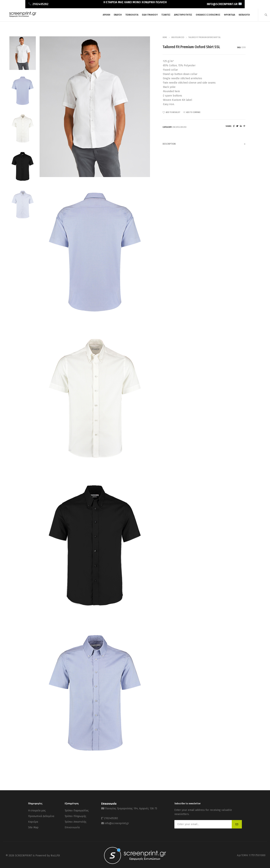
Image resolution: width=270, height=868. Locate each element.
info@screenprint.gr (117, 821)
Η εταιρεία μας (37, 810)
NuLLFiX (55, 854)
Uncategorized (178, 37)
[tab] (204, 144)
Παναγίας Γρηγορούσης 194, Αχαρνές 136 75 (131, 808)
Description (204, 144)
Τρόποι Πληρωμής (75, 815)
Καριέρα (33, 819)
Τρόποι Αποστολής (76, 819)
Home (165, 37)
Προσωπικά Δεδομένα (41, 815)
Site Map (33, 824)
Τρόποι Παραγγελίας (77, 810)
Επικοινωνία (72, 824)
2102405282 (111, 817)
